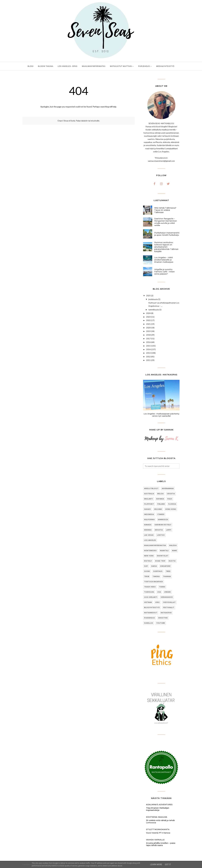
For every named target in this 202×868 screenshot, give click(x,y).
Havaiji (148, 509)
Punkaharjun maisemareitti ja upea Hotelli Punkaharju (167, 234)
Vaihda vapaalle (155, 840)
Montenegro (150, 551)
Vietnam (148, 602)
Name (175, 551)
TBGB (147, 576)
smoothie (163, 618)
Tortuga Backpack (154, 582)
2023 (148, 317)
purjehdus (150, 618)
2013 (148, 353)
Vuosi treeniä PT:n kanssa (158, 833)
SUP (146, 566)
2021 (148, 324)
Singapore (165, 566)
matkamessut (151, 613)
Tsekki (162, 587)
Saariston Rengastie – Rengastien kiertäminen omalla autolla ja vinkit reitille (166, 222)
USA (159, 592)
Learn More (156, 865)
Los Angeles (150, 540)
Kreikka (148, 530)
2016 (148, 342)
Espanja (160, 499)
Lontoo (161, 535)
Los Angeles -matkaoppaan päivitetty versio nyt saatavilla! (161, 415)
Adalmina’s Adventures (159, 805)
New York (149, 556)
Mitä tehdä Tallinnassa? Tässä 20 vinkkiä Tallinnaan (165, 210)
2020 (148, 328)
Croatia (171, 494)
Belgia (160, 494)
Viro (157, 602)
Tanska (156, 576)
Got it (168, 865)
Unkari (168, 592)
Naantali (164, 551)
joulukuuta (153, 299)
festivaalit (169, 608)
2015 (148, 346)
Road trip (160, 561)
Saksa (154, 566)
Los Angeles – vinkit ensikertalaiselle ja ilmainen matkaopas (164, 260)
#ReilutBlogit (151, 489)
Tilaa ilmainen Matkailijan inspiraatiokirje (158, 809)
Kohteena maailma (157, 817)
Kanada (148, 525)
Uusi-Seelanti (151, 597)
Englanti (149, 499)
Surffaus (158, 571)
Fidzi (170, 499)
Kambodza (163, 520)
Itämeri (161, 514)
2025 (148, 296)
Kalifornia (149, 520)
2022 (148, 320)
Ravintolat (163, 556)
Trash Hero (150, 587)
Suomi (147, 571)
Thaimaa (167, 576)
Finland (161, 504)
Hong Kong (171, 509)
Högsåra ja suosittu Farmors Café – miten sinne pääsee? (164, 272)
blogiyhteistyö (152, 608)
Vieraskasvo (167, 597)
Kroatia (159, 530)
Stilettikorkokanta (158, 829)
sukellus (149, 623)
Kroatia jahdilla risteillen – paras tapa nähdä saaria (161, 844)
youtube (161, 623)
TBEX (168, 571)
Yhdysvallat (169, 602)
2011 (148, 360)
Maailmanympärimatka (155, 545)
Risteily (148, 561)
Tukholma (149, 592)
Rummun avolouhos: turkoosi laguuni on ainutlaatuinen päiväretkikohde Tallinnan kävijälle (166, 247)
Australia (149, 494)
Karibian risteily (163, 525)
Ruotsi (172, 561)
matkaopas (166, 613)
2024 (148, 313)
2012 (148, 357)
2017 (148, 338)
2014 (148, 349)
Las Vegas (149, 535)
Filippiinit (149, 504)
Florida (172, 504)
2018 (148, 335)
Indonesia (149, 514)
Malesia (173, 545)
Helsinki (158, 509)
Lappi (169, 530)
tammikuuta (154, 310)
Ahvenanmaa (168, 489)
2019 (148, 331)
